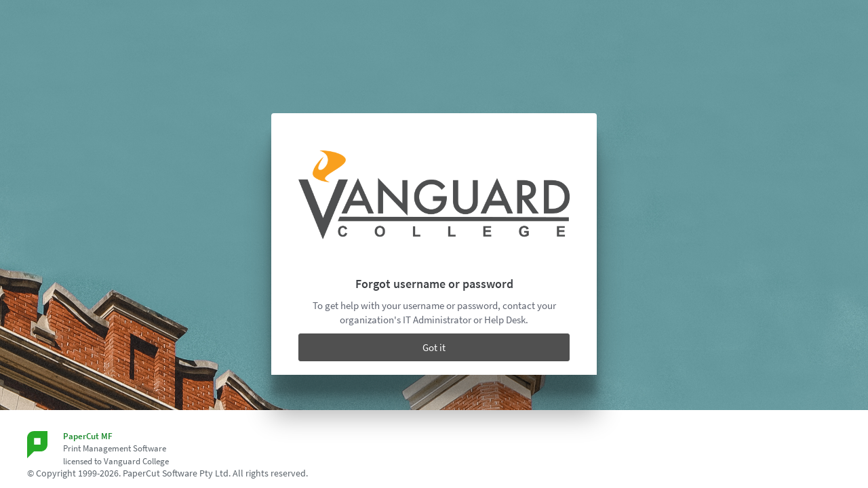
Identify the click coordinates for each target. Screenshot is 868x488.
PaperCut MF (88, 436)
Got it (434, 347)
